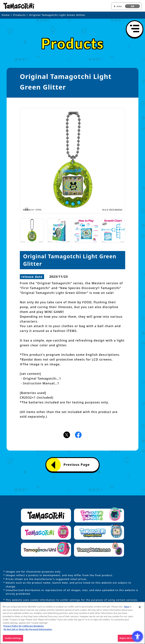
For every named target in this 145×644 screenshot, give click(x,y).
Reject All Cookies (129, 639)
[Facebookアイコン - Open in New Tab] (78, 435)
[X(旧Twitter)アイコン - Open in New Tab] (67, 435)
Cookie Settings (13, 639)
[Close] (140, 608)
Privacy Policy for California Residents (24, 627)
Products (19, 15)
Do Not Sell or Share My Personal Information (28, 630)
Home (6, 15)
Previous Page (70, 465)
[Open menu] (135, 29)
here (127, 607)
